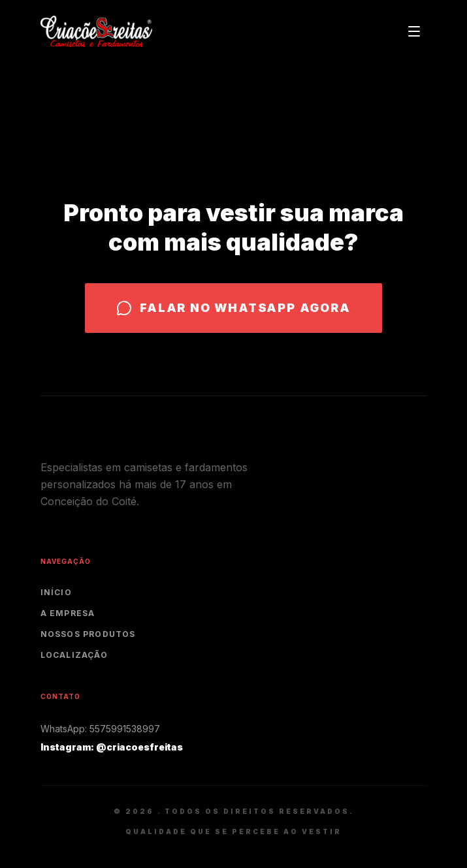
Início (56, 592)
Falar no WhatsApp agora (233, 308)
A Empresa (68, 613)
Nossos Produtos (88, 634)
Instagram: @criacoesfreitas (112, 747)
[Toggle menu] (414, 31)
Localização (74, 655)
